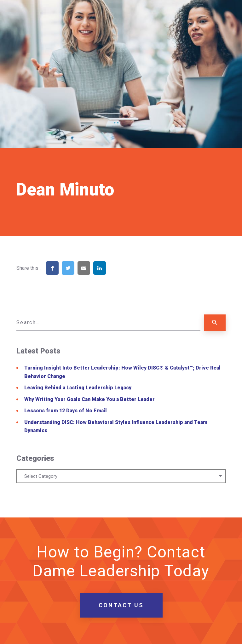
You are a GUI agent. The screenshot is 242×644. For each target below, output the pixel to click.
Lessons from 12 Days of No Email (66, 411)
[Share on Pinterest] (115, 277)
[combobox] (121, 476)
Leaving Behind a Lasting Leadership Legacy (78, 388)
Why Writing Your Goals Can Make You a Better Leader (89, 399)
